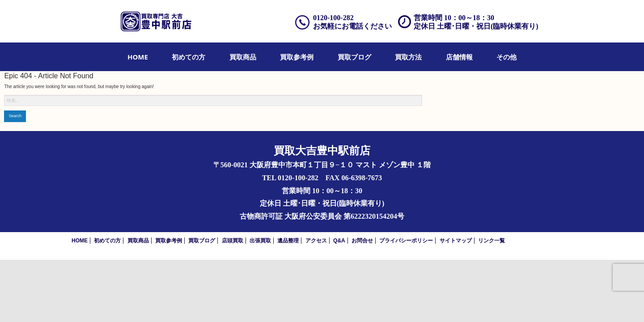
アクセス (316, 241)
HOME (138, 57)
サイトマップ (456, 241)
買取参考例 (297, 57)
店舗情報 (459, 57)
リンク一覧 (491, 241)
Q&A (339, 241)
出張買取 (260, 241)
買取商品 (243, 57)
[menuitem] (138, 57)
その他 (506, 57)
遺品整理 (288, 241)
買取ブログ (354, 57)
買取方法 (408, 57)
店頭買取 (233, 241)
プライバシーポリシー (406, 241)
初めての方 (189, 57)
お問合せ (362, 241)
